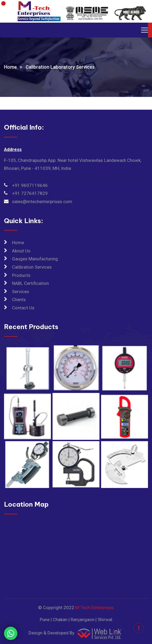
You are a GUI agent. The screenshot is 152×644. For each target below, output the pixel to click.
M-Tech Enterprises (95, 608)
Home (10, 67)
